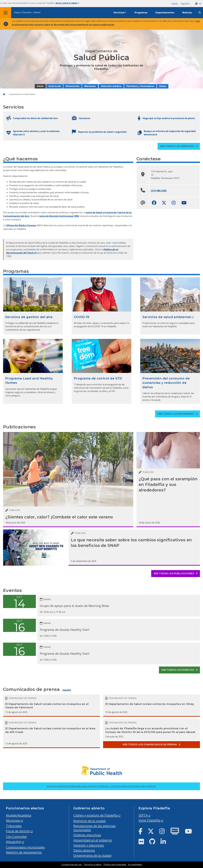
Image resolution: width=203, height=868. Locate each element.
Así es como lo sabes (67, 3)
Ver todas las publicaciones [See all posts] (176, 574)
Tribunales (14, 826)
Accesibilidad (135, 865)
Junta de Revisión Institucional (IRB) (59, 216)
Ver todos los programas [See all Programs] (178, 414)
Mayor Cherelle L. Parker (27, 12)
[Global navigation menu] (6, 13)
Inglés (175, 4)
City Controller (16, 837)
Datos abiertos (84, 850)
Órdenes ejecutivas (87, 835)
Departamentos (165, 13)
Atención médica (111, 86)
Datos (163, 86)
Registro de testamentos (24, 852)
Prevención (73, 86)
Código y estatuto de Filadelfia (96, 815)
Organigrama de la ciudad (92, 855)
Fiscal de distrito (18, 831)
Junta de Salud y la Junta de (101, 212)
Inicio (40, 86)
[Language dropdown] (199, 4)
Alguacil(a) (14, 842)
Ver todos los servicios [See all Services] (179, 146)
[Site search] (200, 13)
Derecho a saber (93, 865)
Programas (141, 13)
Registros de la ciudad (89, 821)
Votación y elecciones (89, 845)
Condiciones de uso (72, 865)
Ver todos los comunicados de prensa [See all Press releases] (152, 745)
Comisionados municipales (25, 847)
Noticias (187, 13)
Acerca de (55, 86)
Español (185, 4)
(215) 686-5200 (159, 191)
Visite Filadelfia (150, 820)
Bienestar (90, 86)
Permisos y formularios (140, 86)
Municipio (13, 820)
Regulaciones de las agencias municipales (94, 828)
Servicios (119, 13)
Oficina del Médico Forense (21, 225)
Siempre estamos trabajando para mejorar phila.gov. (101, 786)
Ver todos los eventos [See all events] (179, 670)
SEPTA (143, 815)
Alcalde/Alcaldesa (19, 815)
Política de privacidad (115, 865)
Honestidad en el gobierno (93, 840)
